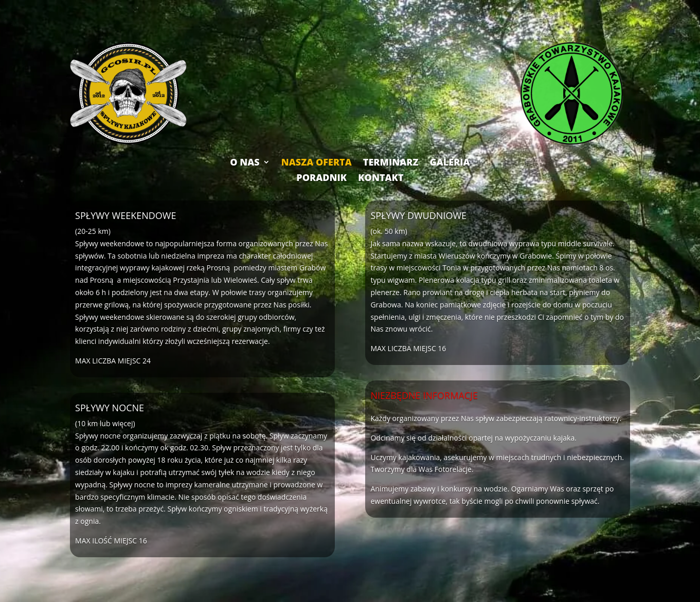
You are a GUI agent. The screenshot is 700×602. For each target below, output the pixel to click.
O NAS (245, 161)
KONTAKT (381, 176)
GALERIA (450, 161)
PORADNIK (321, 176)
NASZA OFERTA (317, 161)
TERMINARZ (391, 161)
